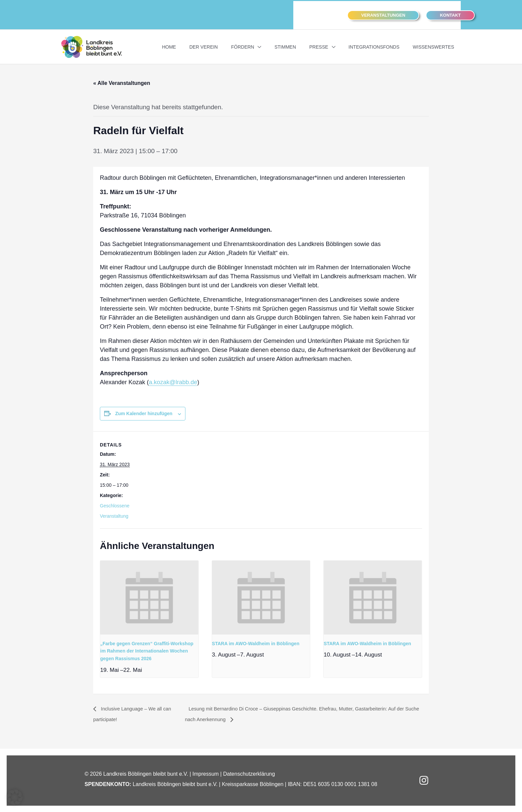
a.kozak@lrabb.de (173, 382)
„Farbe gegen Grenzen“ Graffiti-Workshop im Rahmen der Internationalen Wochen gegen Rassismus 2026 (147, 650)
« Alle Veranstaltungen (122, 82)
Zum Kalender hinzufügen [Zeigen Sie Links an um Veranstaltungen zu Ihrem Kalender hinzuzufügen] (144, 413)
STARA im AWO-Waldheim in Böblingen (256, 643)
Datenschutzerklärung (249, 774)
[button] (383, 14)
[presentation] (149, 597)
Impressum (206, 774)
